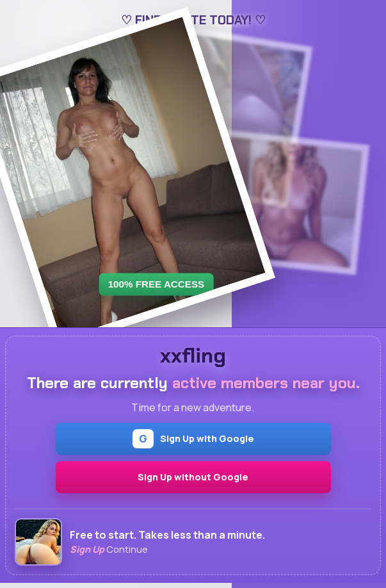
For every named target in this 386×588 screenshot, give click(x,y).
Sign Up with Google (193, 439)
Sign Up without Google (193, 477)
